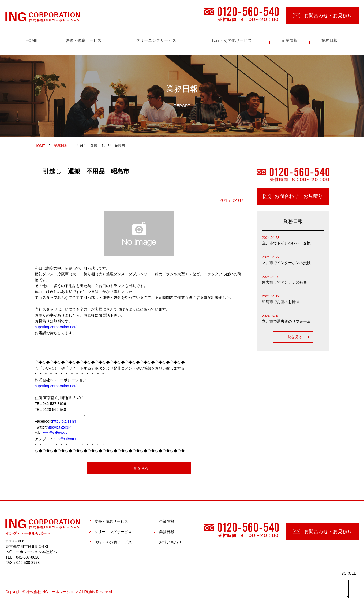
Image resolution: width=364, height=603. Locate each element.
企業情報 (167, 521)
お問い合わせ (170, 542)
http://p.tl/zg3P (59, 427)
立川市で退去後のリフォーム (293, 318)
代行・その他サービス (113, 542)
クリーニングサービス (113, 532)
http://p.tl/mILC (66, 439)
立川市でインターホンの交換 (293, 260)
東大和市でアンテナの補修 (293, 279)
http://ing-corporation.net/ (56, 327)
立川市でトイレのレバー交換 (293, 240)
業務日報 (167, 532)
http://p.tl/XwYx (55, 433)
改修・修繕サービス (111, 521)
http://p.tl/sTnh (64, 421)
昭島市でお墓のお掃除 (293, 299)
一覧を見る (139, 468)
